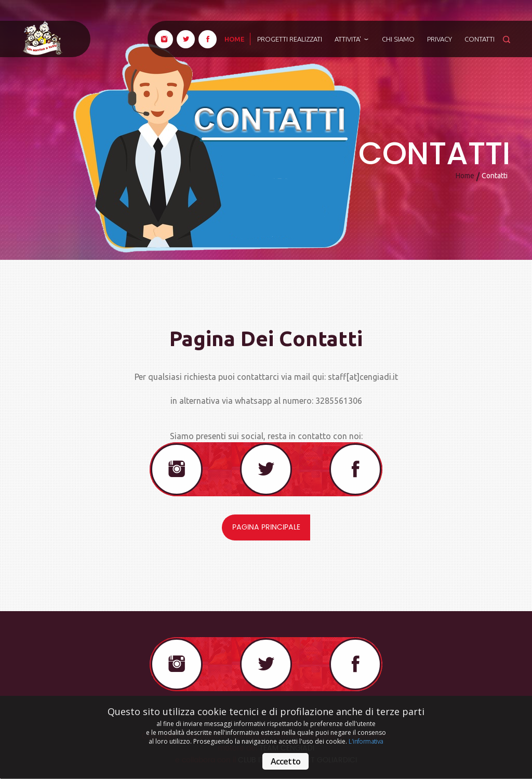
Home (465, 176)
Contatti (480, 39)
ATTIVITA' (352, 39)
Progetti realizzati (290, 39)
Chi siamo (398, 39)
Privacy (440, 39)
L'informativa (366, 741)
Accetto (285, 761)
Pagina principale (266, 527)
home (235, 39)
